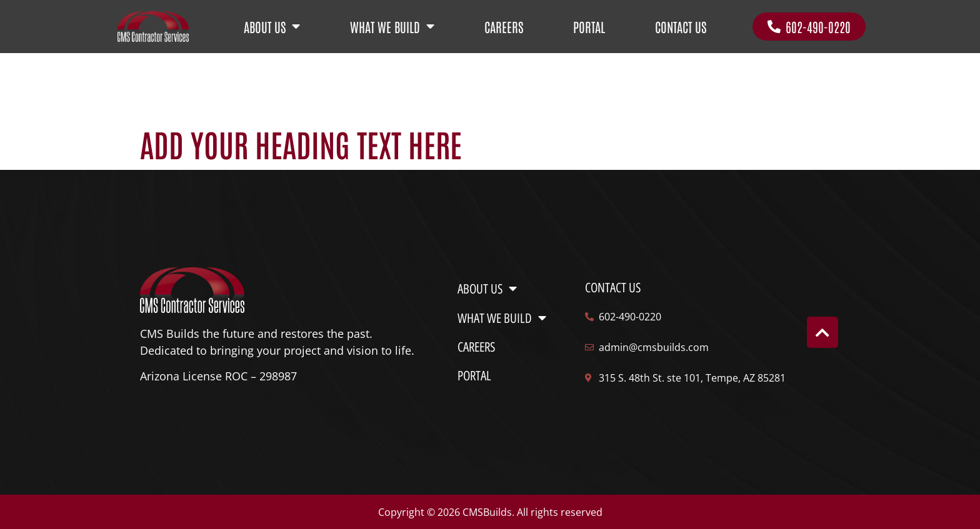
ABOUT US (272, 27)
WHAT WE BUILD (392, 27)
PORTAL (589, 27)
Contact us (613, 288)
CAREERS (504, 27)
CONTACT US (681, 27)
